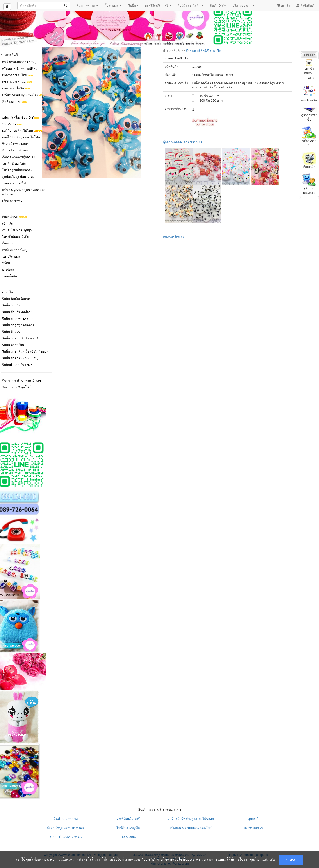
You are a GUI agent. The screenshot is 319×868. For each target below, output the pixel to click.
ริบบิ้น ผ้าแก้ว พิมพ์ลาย (17, 312)
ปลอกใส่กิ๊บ (10, 276)
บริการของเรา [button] (243, 5)
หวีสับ (6, 263)
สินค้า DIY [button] (218, 5)
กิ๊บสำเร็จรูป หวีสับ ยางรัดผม (66, 828)
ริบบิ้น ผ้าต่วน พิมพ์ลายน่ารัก (21, 338)
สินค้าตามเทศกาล (66, 819)
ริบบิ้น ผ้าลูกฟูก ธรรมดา (18, 319)
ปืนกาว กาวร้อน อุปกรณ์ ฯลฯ (21, 381)
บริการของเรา (253, 828)
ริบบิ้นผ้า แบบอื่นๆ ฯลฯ (17, 365)
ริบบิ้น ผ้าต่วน (11, 332)
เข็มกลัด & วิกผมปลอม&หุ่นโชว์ (191, 828)
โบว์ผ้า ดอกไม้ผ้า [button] (191, 5)
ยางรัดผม (8, 270)
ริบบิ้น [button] (133, 5)
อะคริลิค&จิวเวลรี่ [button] (158, 5)
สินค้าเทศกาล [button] (87, 5)
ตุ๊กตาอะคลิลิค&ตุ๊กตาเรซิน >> (183, 142)
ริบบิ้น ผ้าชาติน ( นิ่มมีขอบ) (20, 358)
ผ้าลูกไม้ (8, 292)
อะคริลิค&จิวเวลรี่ (128, 819)
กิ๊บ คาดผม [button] (113, 5)
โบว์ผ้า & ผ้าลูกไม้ (128, 828)
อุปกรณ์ (253, 819)
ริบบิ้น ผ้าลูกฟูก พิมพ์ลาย (18, 325)
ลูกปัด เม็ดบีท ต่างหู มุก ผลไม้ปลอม (191, 819)
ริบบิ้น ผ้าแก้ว (11, 305)
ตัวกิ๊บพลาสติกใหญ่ (15, 250)
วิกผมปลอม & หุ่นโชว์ (16, 387)
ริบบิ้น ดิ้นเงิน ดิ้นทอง (16, 299)
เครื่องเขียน (128, 837)
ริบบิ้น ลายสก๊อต (13, 345)
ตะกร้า (283, 5)
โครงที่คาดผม (11, 256)
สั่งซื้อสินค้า (306, 5)
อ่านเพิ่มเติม (266, 859)
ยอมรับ (291, 860)
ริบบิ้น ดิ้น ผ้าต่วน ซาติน (66, 837)
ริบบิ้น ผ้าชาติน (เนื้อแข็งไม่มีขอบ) (25, 351)
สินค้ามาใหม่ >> (174, 237)
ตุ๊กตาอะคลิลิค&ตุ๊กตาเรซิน (203, 50)
